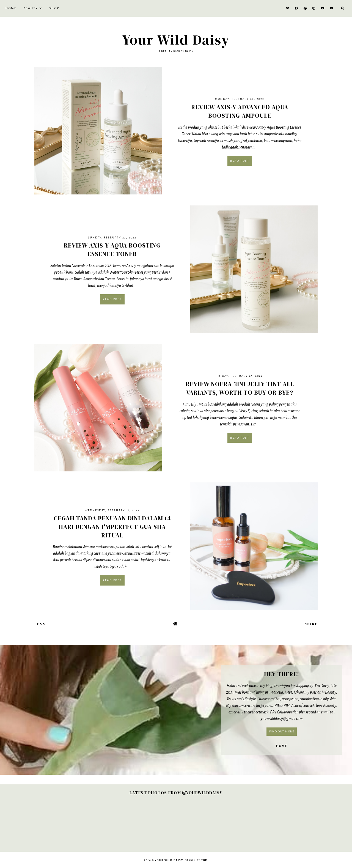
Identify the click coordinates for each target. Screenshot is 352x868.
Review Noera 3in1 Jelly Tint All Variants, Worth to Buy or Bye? (240, 388)
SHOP (54, 8)
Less (40, 624)
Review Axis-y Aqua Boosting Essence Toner (112, 250)
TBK (204, 860)
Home (11, 8)
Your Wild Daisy (176, 40)
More (311, 624)
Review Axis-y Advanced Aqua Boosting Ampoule (240, 111)
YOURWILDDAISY (202, 793)
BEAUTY (31, 8)
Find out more (282, 731)
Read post (240, 161)
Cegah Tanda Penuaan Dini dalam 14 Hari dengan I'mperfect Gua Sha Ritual (112, 527)
